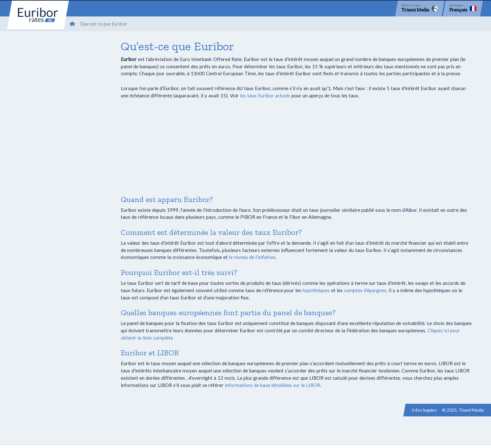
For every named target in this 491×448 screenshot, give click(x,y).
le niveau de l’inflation (252, 257)
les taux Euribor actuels (265, 95)
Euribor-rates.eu (38, 15)
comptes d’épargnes (365, 290)
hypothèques (316, 290)
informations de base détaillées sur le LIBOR (273, 385)
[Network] (420, 9)
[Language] (463, 9)
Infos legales (424, 410)
